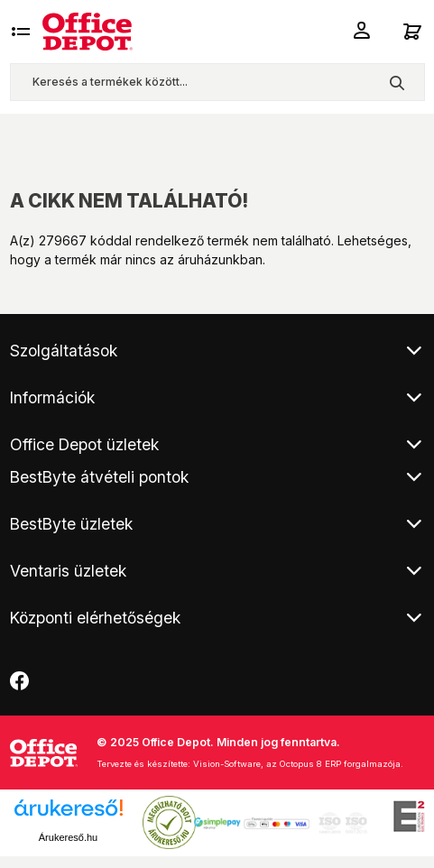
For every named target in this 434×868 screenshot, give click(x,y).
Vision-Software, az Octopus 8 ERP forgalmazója (297, 764)
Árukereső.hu (68, 837)
